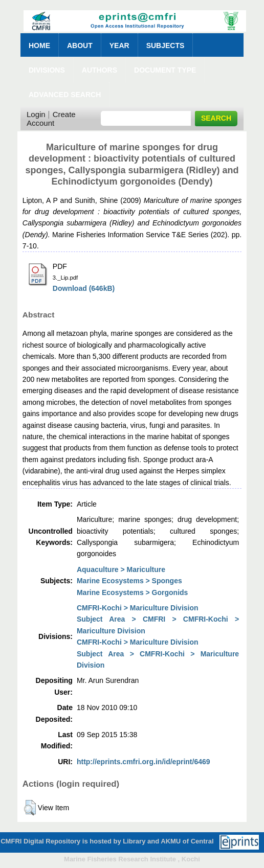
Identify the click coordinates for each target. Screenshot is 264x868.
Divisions (47, 70)
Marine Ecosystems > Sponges (129, 581)
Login (36, 114)
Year (119, 45)
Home (39, 45)
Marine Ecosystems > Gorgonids (132, 592)
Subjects (166, 45)
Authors (100, 70)
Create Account (51, 119)
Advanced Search (65, 95)
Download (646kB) (84, 288)
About (80, 45)
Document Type (165, 70)
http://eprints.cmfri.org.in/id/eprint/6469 (144, 762)
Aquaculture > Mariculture (121, 569)
